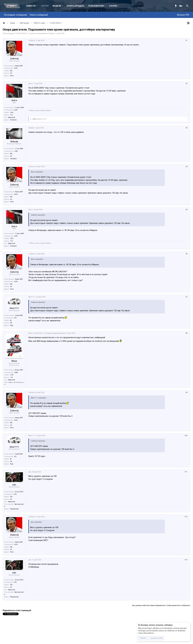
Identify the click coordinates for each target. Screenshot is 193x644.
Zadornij (51, 33)
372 (15, 318)
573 (15, 494)
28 (11, 323)
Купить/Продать (75, 6)
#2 (187, 84)
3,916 (16, 68)
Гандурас (13, 159)
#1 (187, 40)
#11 (186, 472)
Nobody (14, 142)
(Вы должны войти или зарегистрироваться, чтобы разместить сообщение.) (161, 605)
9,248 (16, 372)
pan (14, 485)
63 (11, 73)
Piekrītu (143, 638)
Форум (45, 6)
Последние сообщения (16, 15)
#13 (186, 560)
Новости (31, 6)
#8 (187, 333)
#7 (187, 297)
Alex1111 (14, 308)
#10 (186, 436)
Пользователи (96, 6)
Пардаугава (14, 509)
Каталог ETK (183, 15)
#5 (187, 210)
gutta (34, 119)
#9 (187, 392)
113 (11, 115)
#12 (186, 517)
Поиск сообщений (39, 15)
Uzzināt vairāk (156, 638)
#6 (187, 254)
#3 (187, 128)
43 (11, 499)
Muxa (14, 361)
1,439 (16, 151)
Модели (57, 6)
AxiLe (14, 100)
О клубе (113, 6)
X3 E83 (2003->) (22, 33)
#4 (187, 167)
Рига (12, 76)
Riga (12, 325)
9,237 (16, 110)
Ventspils (13, 120)
